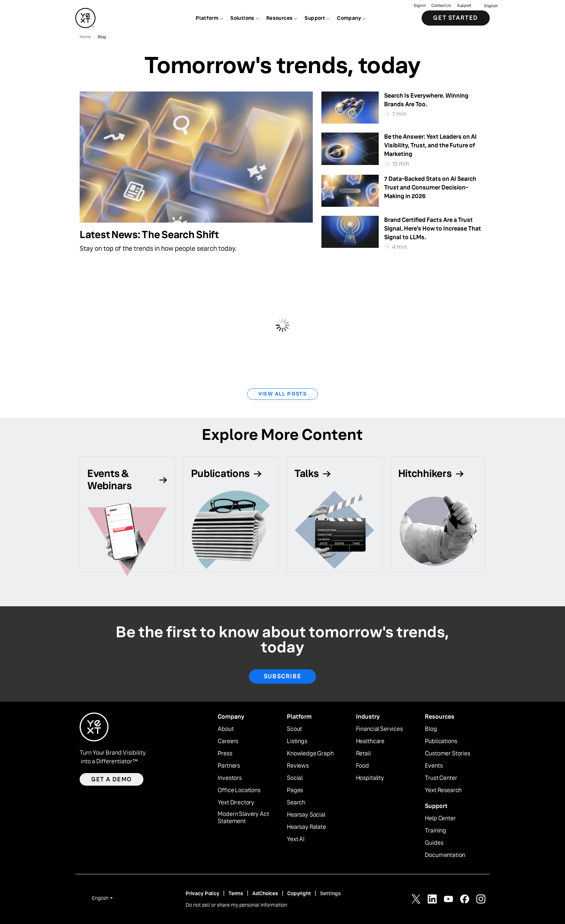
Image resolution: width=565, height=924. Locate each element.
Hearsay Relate (306, 827)
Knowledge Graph (310, 754)
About (226, 729)
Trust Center (441, 778)
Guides (434, 843)
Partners (229, 766)
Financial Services (379, 729)
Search (296, 803)
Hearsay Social (306, 815)
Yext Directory (236, 803)
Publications (441, 741)
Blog (431, 729)
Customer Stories (447, 754)
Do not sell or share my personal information (236, 905)
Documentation (445, 855)
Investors (230, 778)
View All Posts (283, 394)
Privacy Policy (203, 893)
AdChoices (265, 893)
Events (434, 766)
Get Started (456, 18)
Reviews (298, 766)
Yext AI (296, 839)
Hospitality (370, 778)
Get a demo (112, 779)
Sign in (420, 6)
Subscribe (282, 676)
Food (362, 766)
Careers (228, 741)
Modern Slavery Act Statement (243, 818)
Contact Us (441, 6)
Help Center (440, 818)
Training (435, 831)
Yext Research (443, 790)
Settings (330, 893)
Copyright (299, 893)
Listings (297, 741)
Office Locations (239, 790)
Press (225, 754)
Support (464, 6)
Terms (236, 893)
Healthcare (370, 741)
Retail (363, 754)
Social (295, 778)
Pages (295, 790)
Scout (294, 729)
